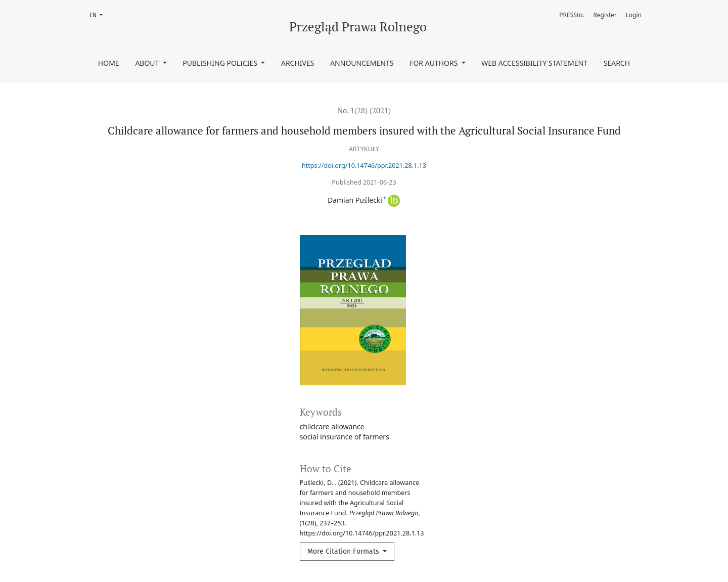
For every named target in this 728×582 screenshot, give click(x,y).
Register (605, 15)
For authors (435, 63)
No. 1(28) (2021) (364, 110)
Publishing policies (221, 63)
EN (99, 14)
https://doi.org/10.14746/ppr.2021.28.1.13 (364, 166)
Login (634, 15)
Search (617, 63)
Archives (298, 63)
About (148, 63)
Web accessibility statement (534, 63)
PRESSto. (572, 15)
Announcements (362, 63)
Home (109, 63)
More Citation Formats (344, 551)
